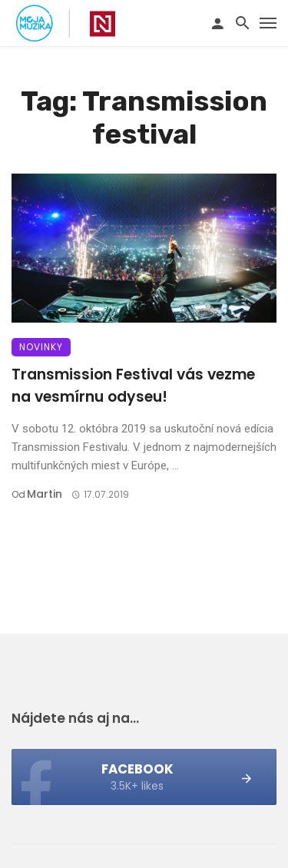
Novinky (41, 347)
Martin (45, 494)
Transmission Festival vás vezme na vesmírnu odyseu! (133, 386)
